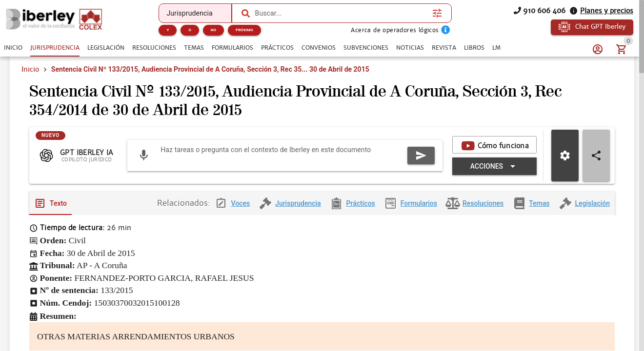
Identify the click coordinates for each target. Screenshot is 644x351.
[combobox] (341, 13)
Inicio (30, 69)
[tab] (13, 48)
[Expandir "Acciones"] (494, 167)
